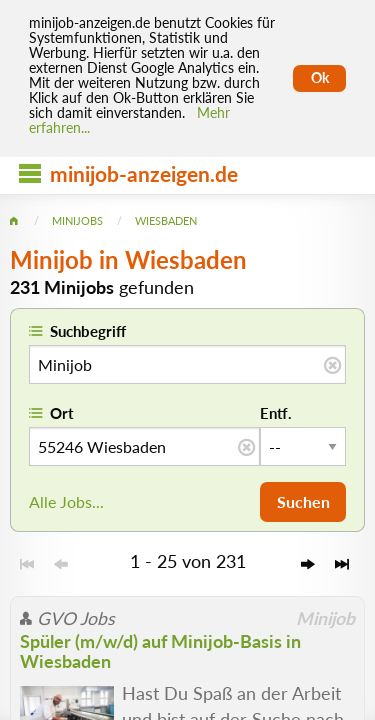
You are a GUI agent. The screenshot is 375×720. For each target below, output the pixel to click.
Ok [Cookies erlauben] (320, 78)
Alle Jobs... (66, 501)
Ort (62, 413)
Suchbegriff (88, 331)
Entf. (276, 413)
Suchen (303, 501)
